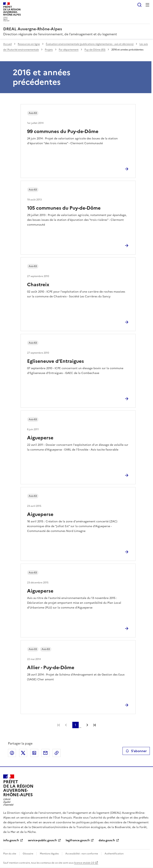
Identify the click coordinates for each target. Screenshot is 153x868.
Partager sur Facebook (12, 753)
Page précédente (66, 725)
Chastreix (38, 285)
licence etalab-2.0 (84, 863)
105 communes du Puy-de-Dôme (64, 208)
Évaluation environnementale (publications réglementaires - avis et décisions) (90, 44)
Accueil (7, 44)
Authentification (114, 854)
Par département (69, 50)
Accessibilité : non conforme (82, 854)
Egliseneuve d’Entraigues (55, 361)
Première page (59, 725)
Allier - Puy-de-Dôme (51, 668)
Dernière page (94, 725)
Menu (147, 5)
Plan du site (10, 854)
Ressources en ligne (29, 44)
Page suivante (87, 725)
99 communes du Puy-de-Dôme (63, 131)
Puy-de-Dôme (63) (95, 50)
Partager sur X (23, 753)
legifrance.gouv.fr (78, 840)
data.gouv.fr (107, 840)
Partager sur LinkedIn (34, 753)
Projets (49, 50)
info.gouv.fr (11, 840)
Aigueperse (40, 438)
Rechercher (139, 5)
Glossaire (28, 854)
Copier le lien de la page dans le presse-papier (57, 753)
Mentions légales (49, 854)
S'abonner (136, 751)
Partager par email (45, 753)
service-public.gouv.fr (42, 840)
